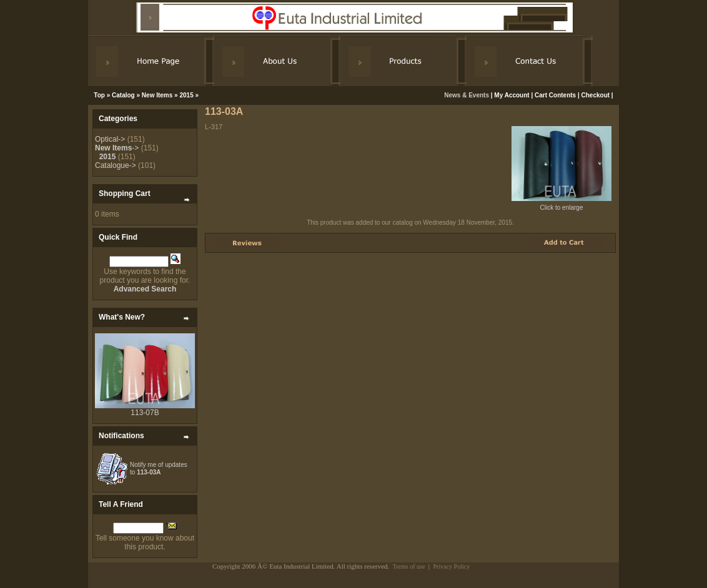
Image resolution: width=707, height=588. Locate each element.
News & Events (467, 95)
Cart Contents (555, 95)
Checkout (596, 95)
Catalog (123, 95)
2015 (186, 95)
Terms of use (409, 566)
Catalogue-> (116, 165)
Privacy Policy (452, 566)
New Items (157, 95)
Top (99, 95)
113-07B (145, 413)
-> (117, 148)
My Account (512, 95)
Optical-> (110, 139)
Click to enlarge (561, 205)
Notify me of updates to (159, 468)
